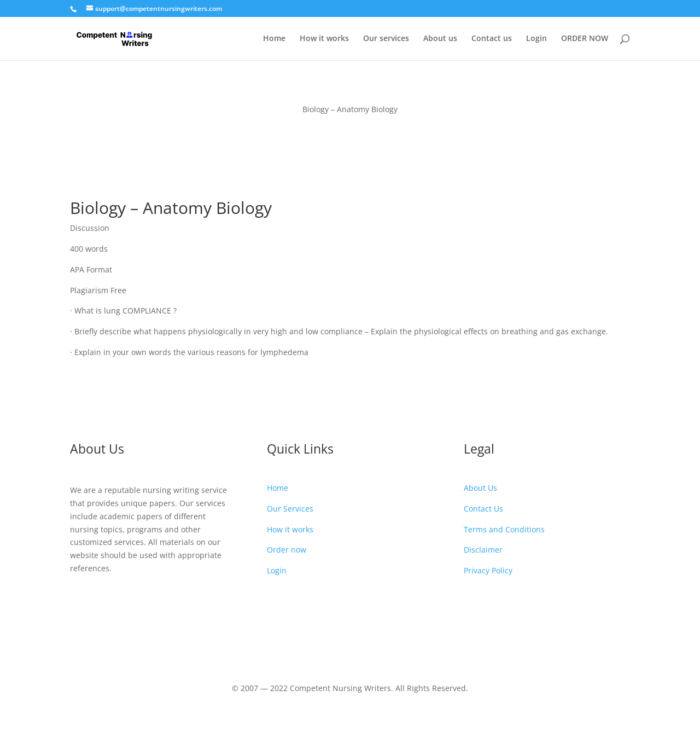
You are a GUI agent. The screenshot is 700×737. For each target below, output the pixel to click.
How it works (324, 39)
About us (440, 39)
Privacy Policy (488, 570)
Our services (386, 39)
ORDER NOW (585, 39)
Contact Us (483, 509)
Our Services (290, 509)
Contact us (492, 39)
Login (536, 39)
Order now (287, 550)
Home (274, 39)
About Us (480, 488)
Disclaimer (483, 550)
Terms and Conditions (504, 529)
